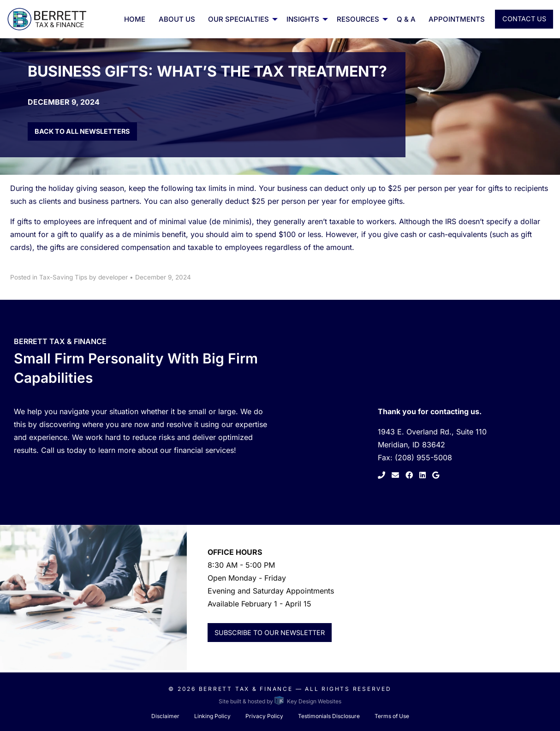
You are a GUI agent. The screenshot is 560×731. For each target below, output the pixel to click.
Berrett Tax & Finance (246, 689)
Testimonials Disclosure (329, 716)
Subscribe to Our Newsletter (270, 633)
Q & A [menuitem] (406, 19)
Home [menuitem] (135, 19)
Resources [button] (358, 19)
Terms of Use (392, 716)
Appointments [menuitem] (457, 19)
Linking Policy (212, 716)
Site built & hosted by (280, 701)
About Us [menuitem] (177, 19)
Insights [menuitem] (303, 19)
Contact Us (524, 19)
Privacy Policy (264, 716)
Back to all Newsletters (82, 131)
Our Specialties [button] (238, 19)
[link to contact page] (395, 475)
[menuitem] (241, 19)
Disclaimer (165, 716)
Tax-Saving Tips (63, 277)
